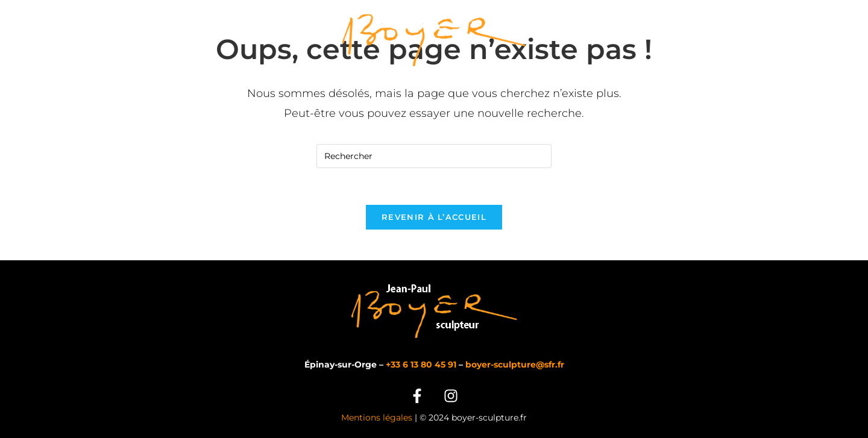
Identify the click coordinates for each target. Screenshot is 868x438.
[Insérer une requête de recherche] (434, 156)
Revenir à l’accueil (434, 217)
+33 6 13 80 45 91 (421, 364)
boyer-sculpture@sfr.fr (515, 364)
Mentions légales (377, 418)
